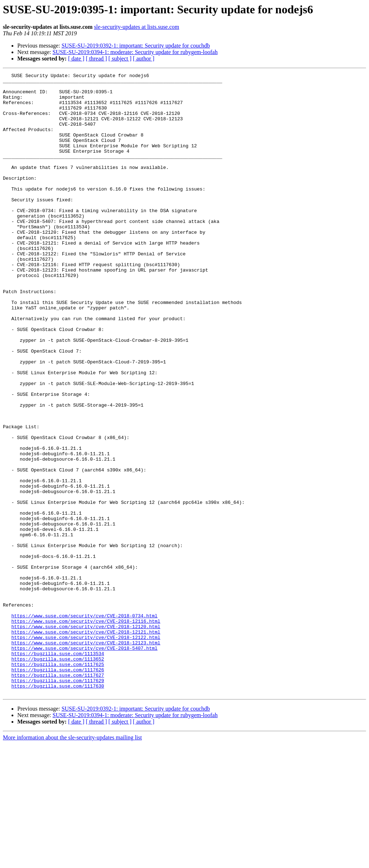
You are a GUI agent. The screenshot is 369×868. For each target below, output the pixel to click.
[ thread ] (96, 59)
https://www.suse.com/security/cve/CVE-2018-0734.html (84, 725)
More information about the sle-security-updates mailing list (72, 862)
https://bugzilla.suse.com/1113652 (57, 777)
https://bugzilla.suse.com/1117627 (57, 796)
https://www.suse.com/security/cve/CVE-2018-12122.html (86, 751)
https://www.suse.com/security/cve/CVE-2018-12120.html (86, 738)
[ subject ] (120, 59)
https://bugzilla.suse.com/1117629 (57, 802)
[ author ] (144, 59)
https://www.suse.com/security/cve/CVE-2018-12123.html (86, 757)
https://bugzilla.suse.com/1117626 (57, 789)
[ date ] (76, 59)
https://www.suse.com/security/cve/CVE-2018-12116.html (86, 731)
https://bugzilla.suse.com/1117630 (57, 809)
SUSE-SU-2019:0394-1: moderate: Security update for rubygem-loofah (135, 52)
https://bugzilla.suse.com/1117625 (57, 783)
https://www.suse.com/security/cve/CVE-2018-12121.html (86, 744)
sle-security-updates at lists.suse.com (137, 27)
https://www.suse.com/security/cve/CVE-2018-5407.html (84, 764)
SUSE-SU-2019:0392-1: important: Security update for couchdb (136, 46)
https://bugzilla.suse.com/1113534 (57, 770)
